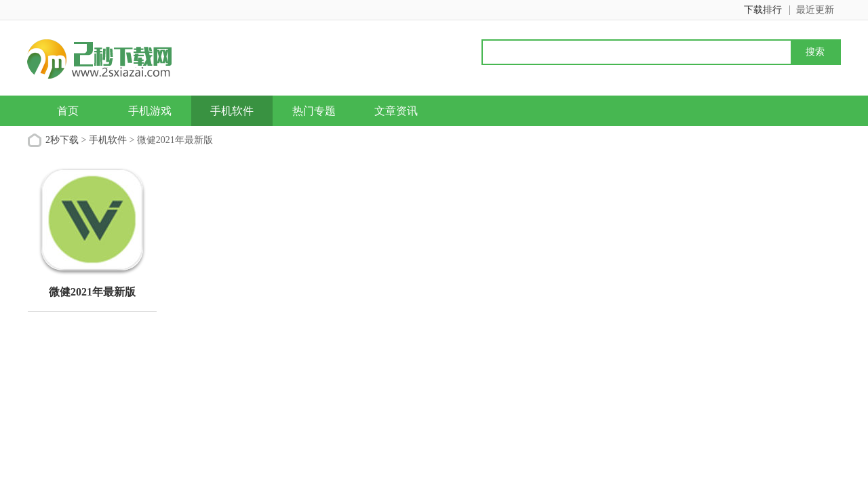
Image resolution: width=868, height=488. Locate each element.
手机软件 (232, 111)
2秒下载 (62, 140)
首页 (68, 111)
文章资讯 (396, 111)
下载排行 (763, 10)
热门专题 (314, 111)
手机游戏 (150, 111)
